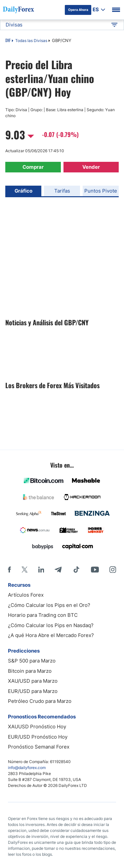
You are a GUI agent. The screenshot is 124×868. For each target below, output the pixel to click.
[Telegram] (58, 570)
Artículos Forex (26, 595)
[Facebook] (9, 570)
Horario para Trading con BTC (43, 615)
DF (8, 41)
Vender (91, 167)
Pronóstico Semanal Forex (39, 747)
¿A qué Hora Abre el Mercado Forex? (51, 635)
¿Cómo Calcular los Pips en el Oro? (49, 605)
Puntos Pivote (101, 191)
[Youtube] (95, 570)
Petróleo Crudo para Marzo (40, 701)
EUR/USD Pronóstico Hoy (38, 737)
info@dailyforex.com (27, 768)
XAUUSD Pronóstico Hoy (37, 727)
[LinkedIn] (41, 570)
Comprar (33, 167)
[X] (24, 570)
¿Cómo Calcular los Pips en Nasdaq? (51, 625)
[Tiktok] (76, 570)
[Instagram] (113, 570)
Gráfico (23, 191)
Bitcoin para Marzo (30, 671)
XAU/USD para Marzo (33, 681)
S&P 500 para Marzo (32, 661)
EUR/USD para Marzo (33, 691)
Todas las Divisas (31, 41)
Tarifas (62, 191)
